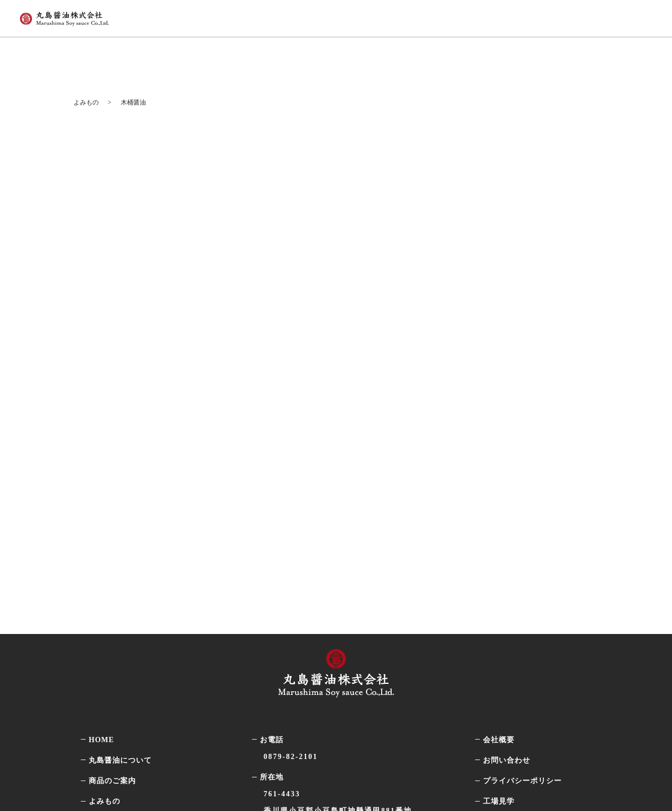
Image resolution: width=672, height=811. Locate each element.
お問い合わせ (507, 528)
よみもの (490, 17)
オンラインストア (581, 17)
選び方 (116, 651)
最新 (112, 589)
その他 (116, 672)
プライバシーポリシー (522, 548)
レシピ (116, 631)
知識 (112, 610)
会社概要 (499, 507)
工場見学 (499, 569)
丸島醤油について (345, 17)
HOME (101, 507)
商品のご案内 (426, 17)
